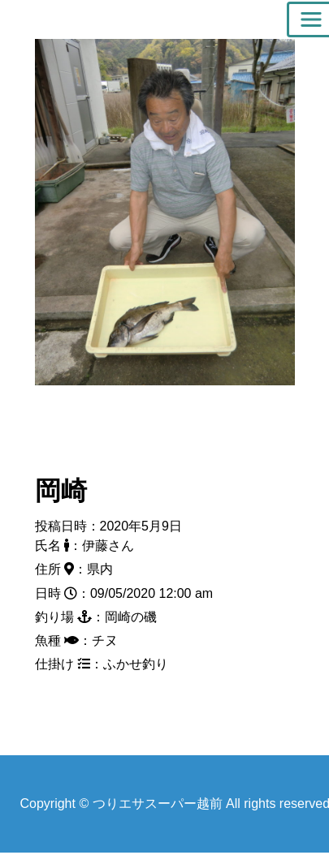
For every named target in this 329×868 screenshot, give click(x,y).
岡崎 (61, 491)
